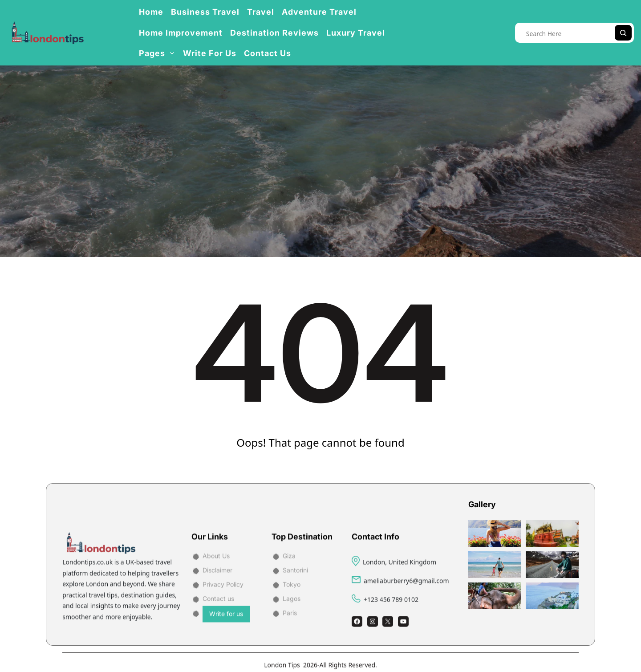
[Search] (623, 33)
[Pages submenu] (172, 53)
